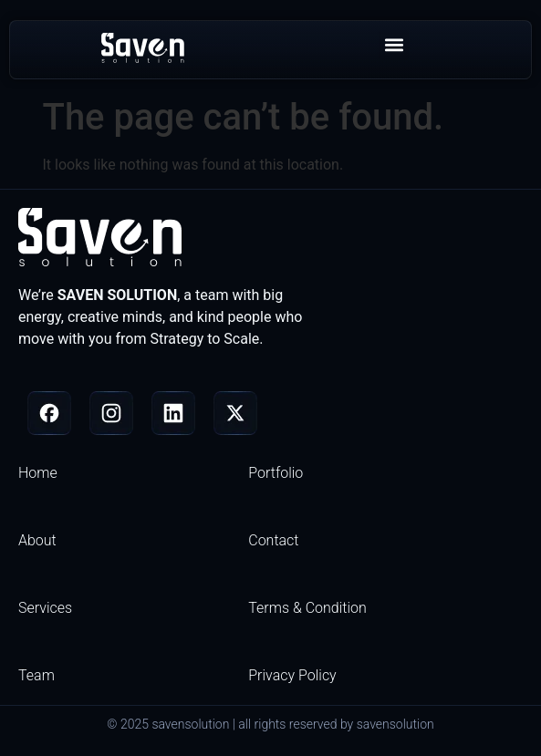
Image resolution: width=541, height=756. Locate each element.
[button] (394, 45)
